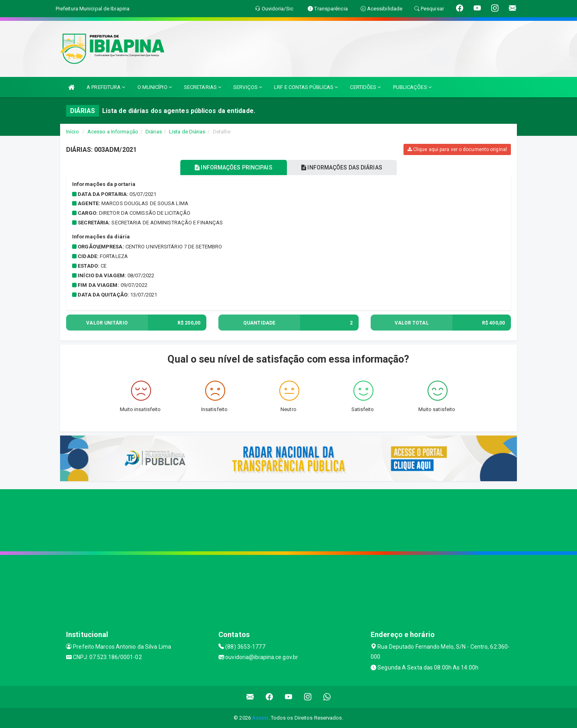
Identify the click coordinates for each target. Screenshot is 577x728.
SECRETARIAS (203, 87)
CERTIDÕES (365, 87)
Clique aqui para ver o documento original (457, 149)
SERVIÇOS (248, 87)
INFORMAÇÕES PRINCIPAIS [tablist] (231, 167)
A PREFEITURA (106, 87)
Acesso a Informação (113, 132)
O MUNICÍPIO (155, 87)
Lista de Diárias (187, 132)
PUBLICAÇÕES (412, 87)
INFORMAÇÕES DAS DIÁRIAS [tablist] (344, 167)
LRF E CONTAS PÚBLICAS (306, 87)
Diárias (154, 132)
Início (73, 132)
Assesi (260, 718)
